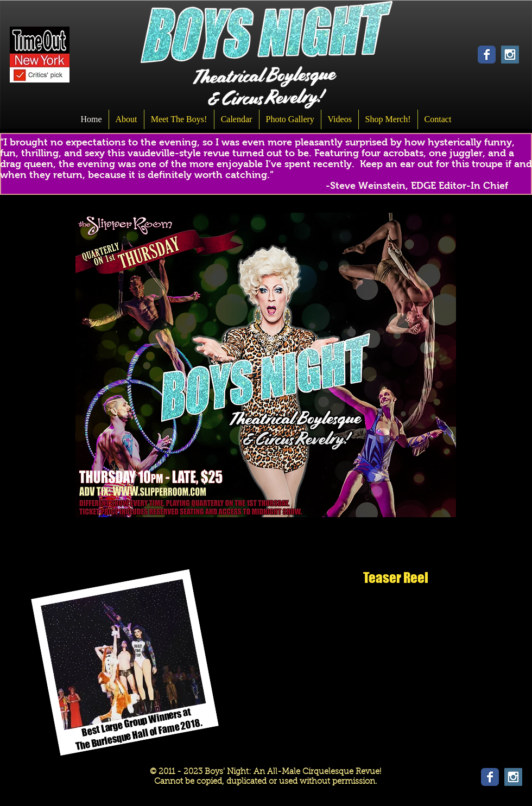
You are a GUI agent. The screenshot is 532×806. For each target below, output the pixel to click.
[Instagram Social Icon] (510, 55)
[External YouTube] (396, 662)
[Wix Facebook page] (487, 55)
